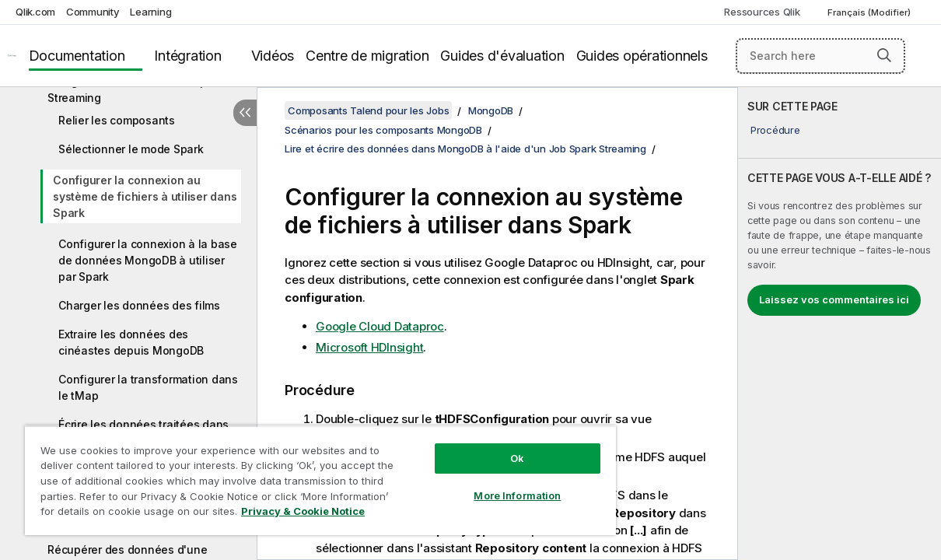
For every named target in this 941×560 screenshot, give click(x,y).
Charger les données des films (139, 305)
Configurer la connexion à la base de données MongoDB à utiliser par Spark (148, 260)
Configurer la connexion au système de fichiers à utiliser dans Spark (145, 196)
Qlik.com (35, 12)
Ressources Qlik (762, 12)
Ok (479, 446)
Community (93, 12)
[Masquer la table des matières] (245, 113)
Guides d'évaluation (502, 56)
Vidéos (273, 56)
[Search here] (820, 56)
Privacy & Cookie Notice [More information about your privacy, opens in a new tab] (131, 514)
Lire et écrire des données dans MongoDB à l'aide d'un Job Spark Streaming (465, 149)
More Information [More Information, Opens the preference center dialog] (479, 484)
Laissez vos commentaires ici (834, 299)
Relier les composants (117, 120)
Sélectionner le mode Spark (131, 149)
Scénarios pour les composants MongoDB (383, 130)
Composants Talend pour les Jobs (368, 110)
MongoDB (491, 110)
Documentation (77, 56)
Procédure (775, 130)
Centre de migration (367, 56)
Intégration (187, 56)
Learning (150, 12)
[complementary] (840, 324)
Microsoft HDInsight (369, 347)
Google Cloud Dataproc (380, 326)
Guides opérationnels (642, 56)
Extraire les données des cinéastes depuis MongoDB (131, 342)
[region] (298, 474)
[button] (884, 55)
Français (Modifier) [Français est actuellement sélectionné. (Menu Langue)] (870, 12)
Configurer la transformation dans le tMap (148, 387)
